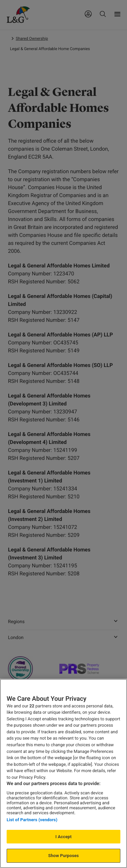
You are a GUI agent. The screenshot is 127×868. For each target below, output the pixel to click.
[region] (63, 773)
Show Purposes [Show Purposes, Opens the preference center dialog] (63, 856)
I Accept (63, 837)
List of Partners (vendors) (32, 820)
